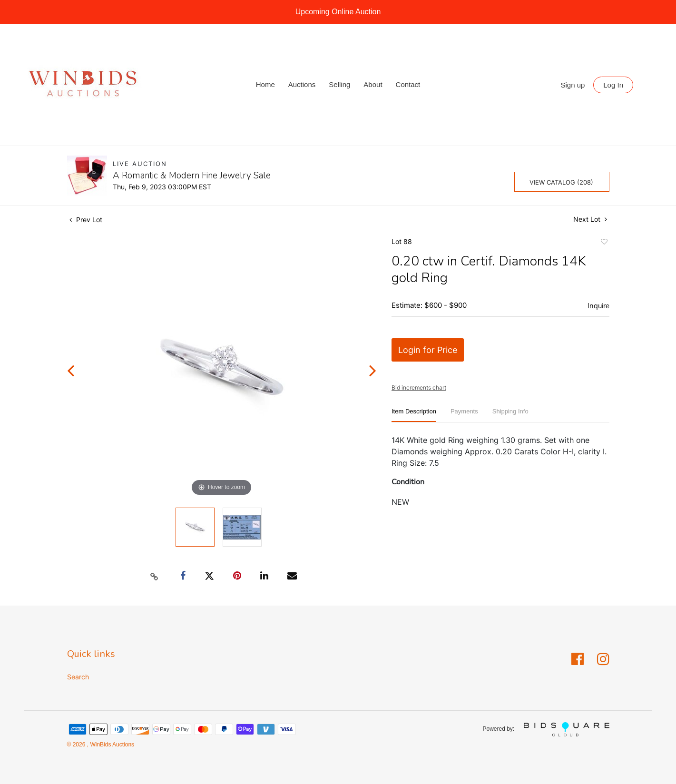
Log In (613, 85)
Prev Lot (86, 220)
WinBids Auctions (111, 745)
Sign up (573, 85)
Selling (339, 84)
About (373, 84)
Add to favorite (604, 243)
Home (265, 84)
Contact (408, 84)
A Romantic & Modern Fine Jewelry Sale (192, 176)
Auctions (302, 84)
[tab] (414, 415)
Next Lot (590, 219)
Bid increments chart (419, 387)
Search (78, 677)
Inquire (598, 306)
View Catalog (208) (561, 182)
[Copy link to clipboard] (154, 576)
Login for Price (428, 350)
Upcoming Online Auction (338, 12)
